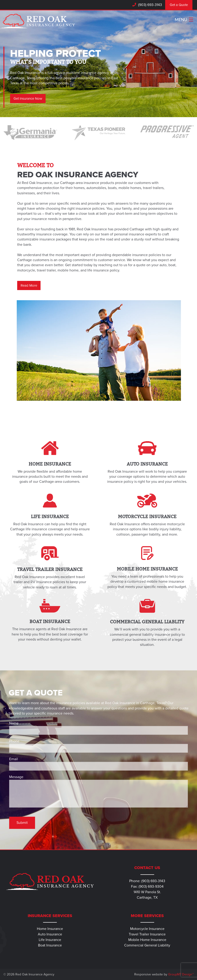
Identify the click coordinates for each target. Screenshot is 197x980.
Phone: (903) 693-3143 (147, 881)
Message (98, 791)
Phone (98, 746)
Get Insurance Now (28, 99)
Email (98, 764)
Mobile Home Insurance (147, 940)
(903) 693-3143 (150, 5)
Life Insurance (50, 940)
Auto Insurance (50, 934)
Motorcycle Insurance (147, 929)
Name (98, 728)
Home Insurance (50, 929)
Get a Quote (179, 5)
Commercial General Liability (147, 945)
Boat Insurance (50, 945)
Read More (29, 285)
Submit (22, 823)
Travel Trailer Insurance (147, 934)
